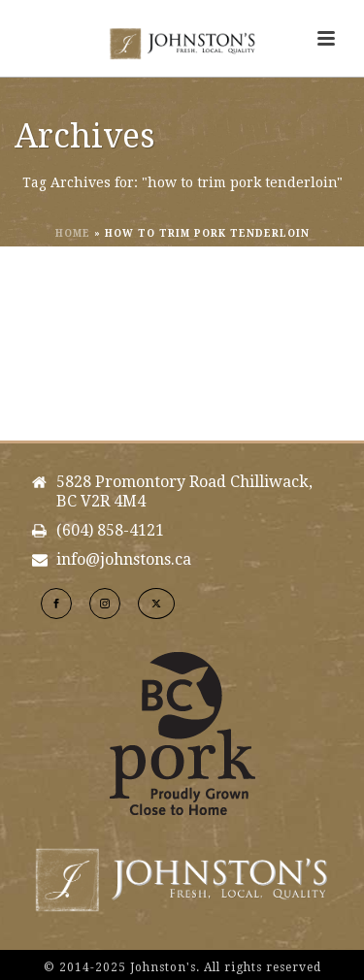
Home (73, 233)
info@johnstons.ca (124, 560)
